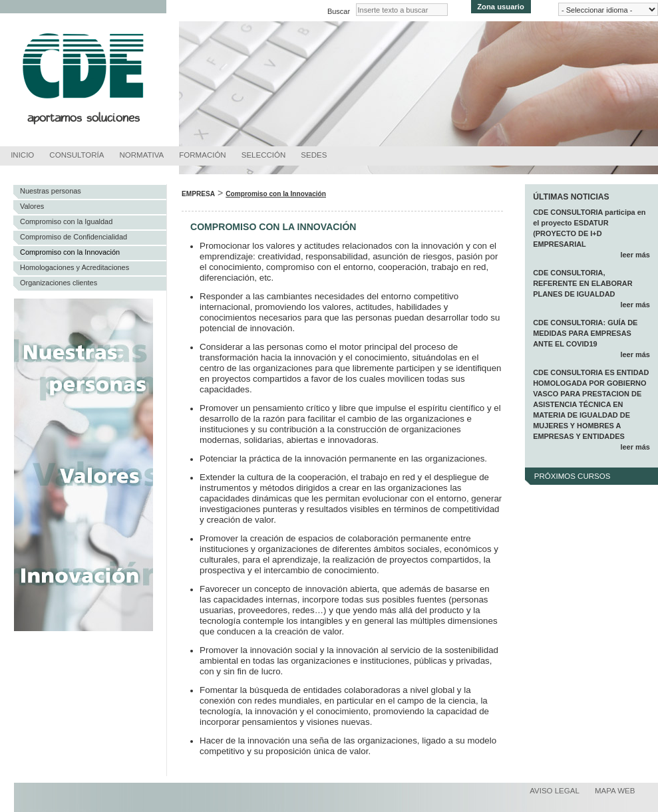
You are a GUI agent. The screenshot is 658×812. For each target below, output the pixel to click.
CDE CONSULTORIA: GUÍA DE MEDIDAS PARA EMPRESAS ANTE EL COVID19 (585, 333)
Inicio (22, 155)
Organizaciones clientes (59, 283)
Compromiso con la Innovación (70, 252)
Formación (202, 155)
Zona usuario (501, 7)
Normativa (142, 155)
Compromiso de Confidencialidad (74, 237)
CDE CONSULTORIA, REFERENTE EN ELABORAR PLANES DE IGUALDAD (583, 283)
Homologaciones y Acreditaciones (75, 267)
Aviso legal (555, 791)
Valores (32, 206)
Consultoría (77, 155)
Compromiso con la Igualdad (66, 221)
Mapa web (615, 791)
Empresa (198, 194)
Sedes (314, 155)
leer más (635, 255)
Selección (264, 155)
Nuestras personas (51, 191)
